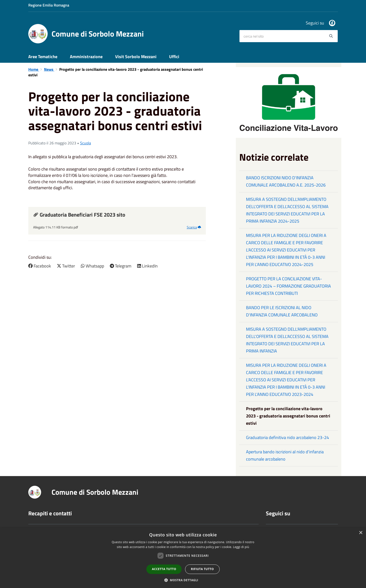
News (49, 69)
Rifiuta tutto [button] (202, 569)
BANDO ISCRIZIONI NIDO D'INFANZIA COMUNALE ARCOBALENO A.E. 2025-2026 (286, 181)
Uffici (174, 57)
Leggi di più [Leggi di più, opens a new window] (241, 547)
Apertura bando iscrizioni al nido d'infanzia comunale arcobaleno (285, 455)
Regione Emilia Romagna (49, 5)
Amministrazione (86, 57)
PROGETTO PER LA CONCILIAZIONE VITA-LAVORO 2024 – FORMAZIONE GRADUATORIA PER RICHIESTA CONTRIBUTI (288, 286)
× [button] (361, 533)
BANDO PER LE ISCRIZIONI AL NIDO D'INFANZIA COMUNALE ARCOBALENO (282, 311)
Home (34, 69)
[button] (183, 580)
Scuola (86, 143)
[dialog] (183, 558)
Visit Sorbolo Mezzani (136, 57)
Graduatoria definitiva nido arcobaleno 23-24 (288, 437)
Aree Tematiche (43, 57)
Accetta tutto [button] (164, 569)
